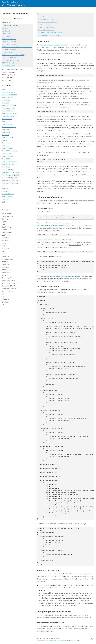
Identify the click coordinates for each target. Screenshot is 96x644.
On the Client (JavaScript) (48, 27)
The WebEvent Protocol (46, 19)
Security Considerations (46, 30)
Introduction (43, 17)
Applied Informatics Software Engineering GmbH (63, 641)
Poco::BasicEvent (75, 245)
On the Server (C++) (46, 25)
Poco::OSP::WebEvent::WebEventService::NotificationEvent (60, 276)
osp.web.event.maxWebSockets (50, 35)
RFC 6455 (84, 48)
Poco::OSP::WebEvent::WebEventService (53, 45)
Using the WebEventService (48, 22)
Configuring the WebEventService (50, 33)
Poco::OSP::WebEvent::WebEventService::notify (53, 226)
